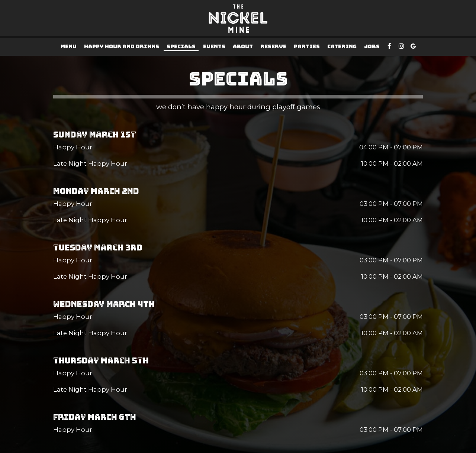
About (243, 46)
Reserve (273, 46)
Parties (307, 46)
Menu (69, 46)
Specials (181, 46)
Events (214, 46)
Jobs (372, 46)
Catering (342, 46)
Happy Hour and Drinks (122, 46)
